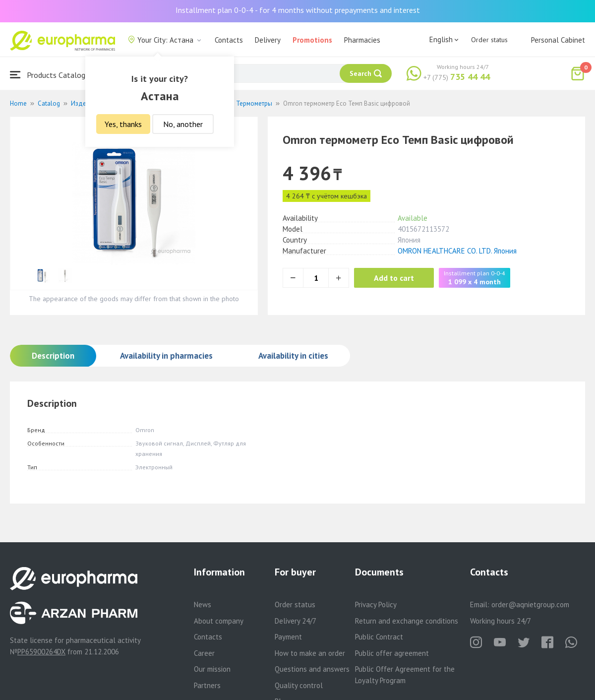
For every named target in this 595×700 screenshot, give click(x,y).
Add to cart (394, 278)
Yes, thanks (123, 124)
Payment (288, 637)
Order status (489, 40)
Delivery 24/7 (296, 621)
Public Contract (379, 637)
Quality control (299, 685)
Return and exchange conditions (407, 621)
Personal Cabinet (558, 40)
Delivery (268, 40)
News (203, 605)
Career (204, 653)
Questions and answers (312, 669)
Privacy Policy (376, 605)
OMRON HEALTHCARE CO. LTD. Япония (457, 251)
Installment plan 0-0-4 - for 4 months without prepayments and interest (298, 10)
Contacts (229, 40)
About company (219, 621)
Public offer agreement (392, 653)
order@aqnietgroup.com (530, 605)
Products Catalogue (52, 75)
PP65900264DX (41, 652)
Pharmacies (362, 40)
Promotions (312, 40)
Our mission (212, 669)
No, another (183, 124)
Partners (207, 685)
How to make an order (310, 653)
